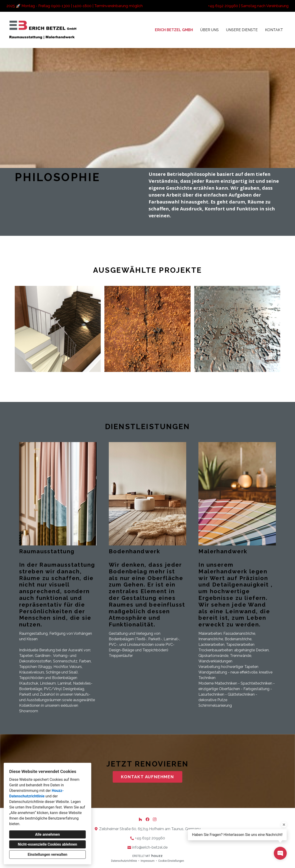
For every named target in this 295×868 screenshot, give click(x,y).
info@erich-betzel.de (150, 847)
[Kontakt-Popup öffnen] (280, 853)
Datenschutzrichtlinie (124, 861)
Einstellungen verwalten (47, 855)
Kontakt (274, 30)
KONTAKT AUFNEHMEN (147, 777)
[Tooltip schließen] (284, 825)
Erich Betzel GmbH (174, 30)
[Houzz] (140, 819)
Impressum (147, 861)
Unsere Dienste (242, 30)
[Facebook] (147, 819)
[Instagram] (155, 819)
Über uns (209, 30)
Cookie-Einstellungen (171, 861)
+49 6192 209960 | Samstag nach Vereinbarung (248, 6)
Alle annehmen (47, 834)
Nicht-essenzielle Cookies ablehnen (47, 844)
